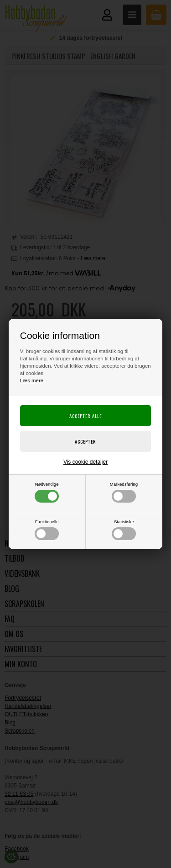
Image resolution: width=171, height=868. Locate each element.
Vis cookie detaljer (85, 462)
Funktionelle (47, 530)
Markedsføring (124, 492)
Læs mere (32, 380)
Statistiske (124, 530)
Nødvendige (47, 492)
